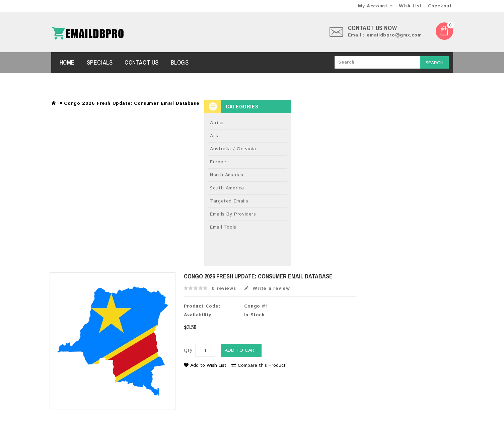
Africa (217, 123)
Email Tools (223, 227)
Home (67, 62)
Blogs (180, 62)
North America (227, 175)
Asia (215, 136)
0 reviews (224, 288)
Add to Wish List (205, 365)
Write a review (267, 288)
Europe (218, 162)
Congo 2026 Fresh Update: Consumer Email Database (132, 103)
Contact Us (142, 62)
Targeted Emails (229, 201)
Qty (188, 350)
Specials (100, 62)
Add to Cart (241, 350)
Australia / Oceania (233, 149)
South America (227, 188)
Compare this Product (259, 365)
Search (435, 63)
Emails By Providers (233, 214)
